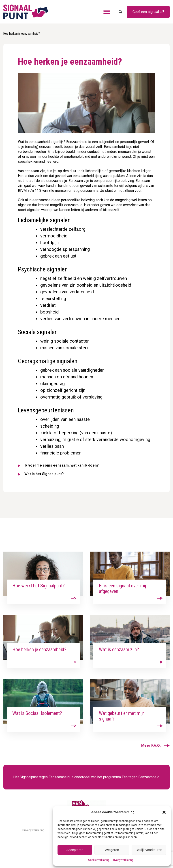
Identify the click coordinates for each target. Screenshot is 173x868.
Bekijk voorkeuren (149, 850)
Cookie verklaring (99, 860)
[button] (164, 812)
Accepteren (75, 850)
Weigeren (112, 850)
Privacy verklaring (123, 860)
